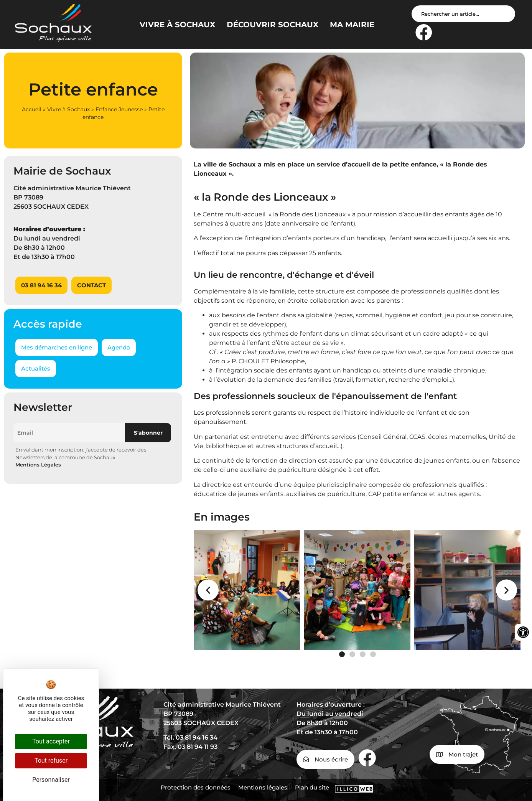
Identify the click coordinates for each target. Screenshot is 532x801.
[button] (208, 590)
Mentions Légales (38, 465)
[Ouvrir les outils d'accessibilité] (523, 632)
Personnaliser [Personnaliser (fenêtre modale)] (51, 780)
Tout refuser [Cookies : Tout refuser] (51, 761)
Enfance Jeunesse (119, 109)
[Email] (69, 433)
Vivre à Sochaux (68, 109)
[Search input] (463, 14)
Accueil (32, 109)
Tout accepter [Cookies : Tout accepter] (51, 741)
